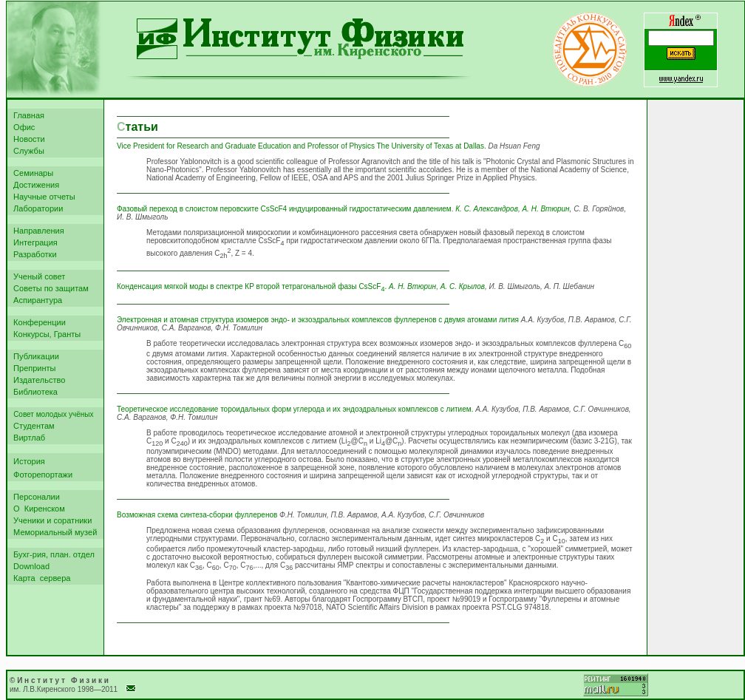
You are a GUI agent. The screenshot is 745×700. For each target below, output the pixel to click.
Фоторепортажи (41, 475)
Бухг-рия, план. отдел (52, 554)
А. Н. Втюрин (545, 209)
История (27, 461)
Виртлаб (27, 438)
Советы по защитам (49, 288)
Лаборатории (36, 208)
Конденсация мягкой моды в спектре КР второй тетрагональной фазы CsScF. (252, 286)
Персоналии (34, 497)
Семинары (31, 173)
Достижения (34, 185)
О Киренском (37, 509)
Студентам (32, 426)
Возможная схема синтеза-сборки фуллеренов (197, 515)
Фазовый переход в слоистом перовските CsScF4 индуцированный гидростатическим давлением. (286, 209)
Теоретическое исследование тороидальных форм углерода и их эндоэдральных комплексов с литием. (295, 409)
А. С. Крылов (463, 286)
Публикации (34, 356)
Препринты (33, 368)
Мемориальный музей (53, 532)
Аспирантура (35, 300)
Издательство (37, 380)
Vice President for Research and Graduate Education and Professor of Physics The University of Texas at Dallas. (302, 146)
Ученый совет (37, 276)
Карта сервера (40, 578)
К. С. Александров (487, 209)
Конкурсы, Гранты (45, 334)
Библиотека (33, 392)
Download (29, 566)
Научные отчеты (42, 197)
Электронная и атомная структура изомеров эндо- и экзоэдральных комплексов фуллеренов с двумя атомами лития (318, 320)
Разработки (33, 254)
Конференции (37, 322)
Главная (27, 115)
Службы (27, 151)
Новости (27, 139)
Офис (22, 127)
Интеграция (33, 242)
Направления (37, 231)
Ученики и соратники (50, 520)
